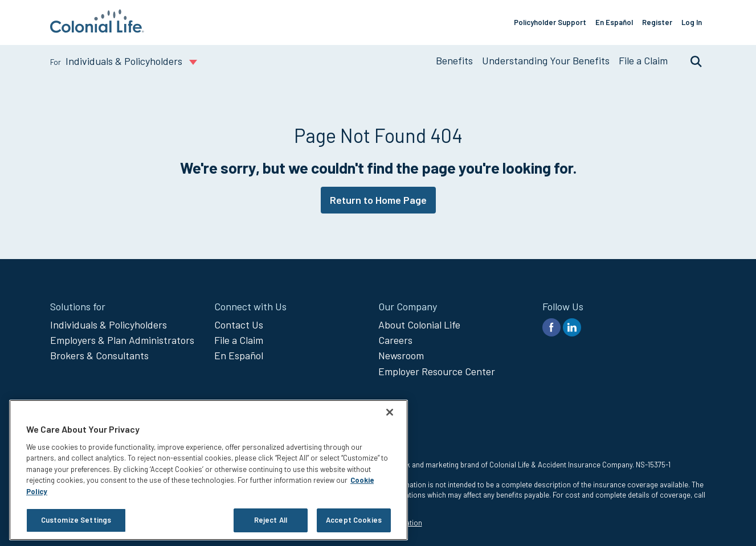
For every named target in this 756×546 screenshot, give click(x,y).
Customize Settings (76, 520)
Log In (692, 22)
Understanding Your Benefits (546, 60)
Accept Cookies (354, 520)
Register (657, 22)
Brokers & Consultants (99, 355)
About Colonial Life (419, 325)
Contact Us (239, 325)
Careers (395, 340)
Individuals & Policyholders (109, 325)
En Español (614, 22)
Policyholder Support (550, 22)
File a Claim (643, 60)
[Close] (390, 412)
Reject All (271, 520)
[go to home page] (97, 29)
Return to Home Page (378, 200)
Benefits (454, 60)
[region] (209, 470)
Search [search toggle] (690, 61)
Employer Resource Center (437, 371)
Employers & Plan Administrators (122, 340)
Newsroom (401, 355)
